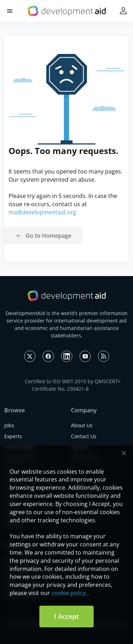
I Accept (66, 616)
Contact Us (84, 436)
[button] (10, 11)
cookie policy (69, 593)
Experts (13, 436)
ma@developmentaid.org (42, 212)
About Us (82, 425)
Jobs (9, 425)
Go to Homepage (48, 236)
